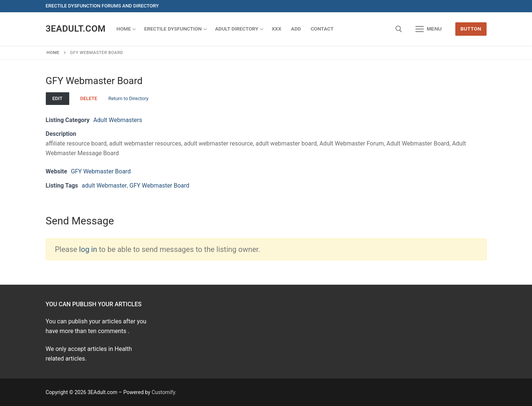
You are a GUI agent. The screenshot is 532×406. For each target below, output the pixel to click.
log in (88, 249)
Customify (163, 392)
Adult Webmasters (118, 120)
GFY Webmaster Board (101, 171)
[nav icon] (429, 29)
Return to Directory (128, 98)
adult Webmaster (104, 186)
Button (471, 29)
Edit (57, 98)
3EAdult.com (76, 29)
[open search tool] (399, 29)
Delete (89, 98)
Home (53, 52)
